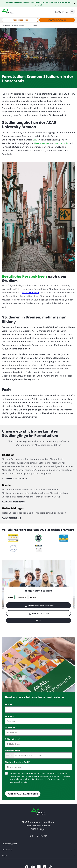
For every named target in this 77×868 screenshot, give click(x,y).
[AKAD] (8, 12)
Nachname (11, 728)
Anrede (9, 705)
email (38, 620)
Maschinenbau (42, 143)
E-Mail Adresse (13, 739)
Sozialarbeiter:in (30, 293)
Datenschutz (54, 779)
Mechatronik (61, 143)
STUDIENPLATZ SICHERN (20, 20)
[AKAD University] (39, 813)
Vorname (10, 716)
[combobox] (10, 755)
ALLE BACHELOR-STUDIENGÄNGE (15, 479)
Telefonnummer (13, 750)
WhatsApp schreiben (38, 613)
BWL (35, 140)
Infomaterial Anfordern (57, 20)
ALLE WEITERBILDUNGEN (11, 518)
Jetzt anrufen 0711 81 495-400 (38, 605)
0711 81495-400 (38, 836)
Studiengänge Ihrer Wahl (17, 762)
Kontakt (59, 12)
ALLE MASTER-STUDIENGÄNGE (14, 502)
